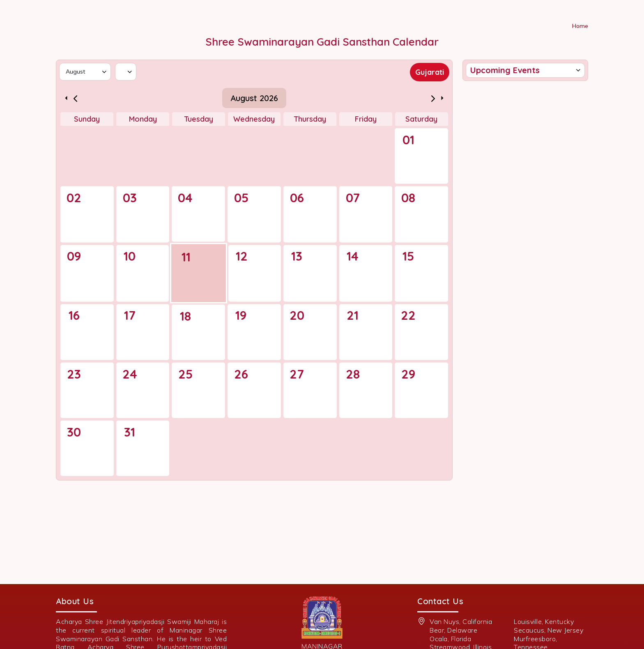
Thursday (310, 119)
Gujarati (430, 72)
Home (580, 26)
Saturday (421, 119)
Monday (143, 119)
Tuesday (199, 119)
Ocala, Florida (450, 639)
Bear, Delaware (453, 630)
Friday (366, 119)
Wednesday (254, 119)
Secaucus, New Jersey (549, 630)
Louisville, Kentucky (544, 621)
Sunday (87, 119)
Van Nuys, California (461, 621)
